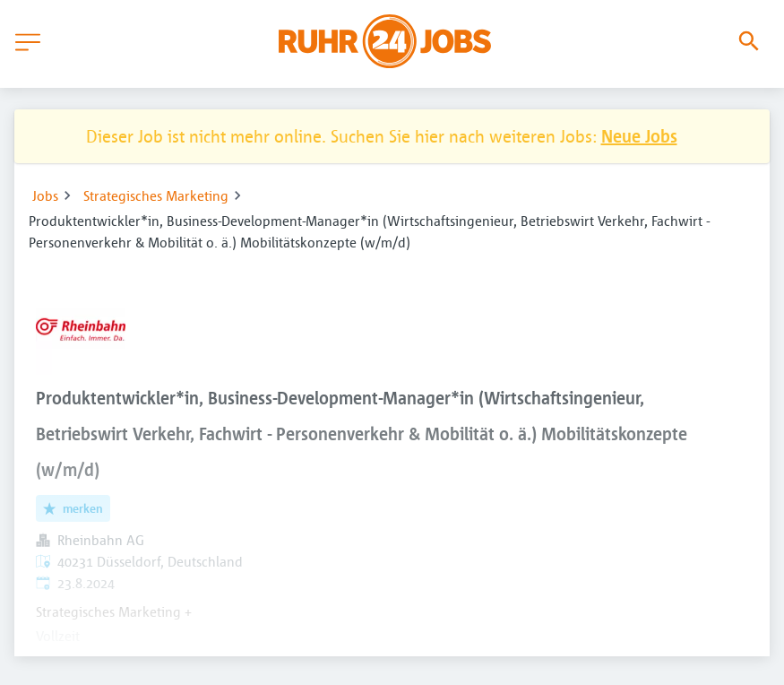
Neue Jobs (639, 136)
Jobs (45, 195)
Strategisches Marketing (156, 195)
